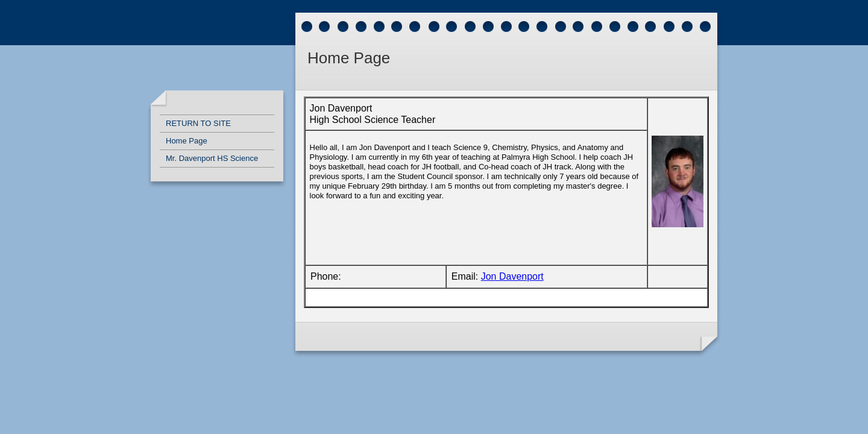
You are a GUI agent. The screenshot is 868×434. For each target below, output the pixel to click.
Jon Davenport (512, 276)
